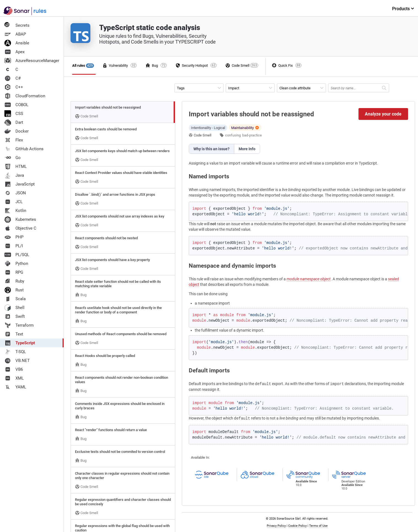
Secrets (17, 25)
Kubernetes (20, 219)
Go (13, 158)
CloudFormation (25, 96)
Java (14, 175)
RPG (14, 272)
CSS (14, 114)
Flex (14, 140)
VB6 (14, 369)
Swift (15, 316)
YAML (15, 387)
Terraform (19, 325)
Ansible (17, 43)
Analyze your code (383, 114)
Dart (14, 122)
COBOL (16, 105)
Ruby (14, 281)
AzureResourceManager (32, 61)
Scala (15, 299)
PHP (14, 237)
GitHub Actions (24, 149)
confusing (233, 135)
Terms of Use (318, 526)
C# (13, 78)
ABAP (15, 34)
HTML (16, 166)
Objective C (20, 228)
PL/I (14, 246)
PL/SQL (17, 255)
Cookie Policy (297, 526)
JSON (15, 193)
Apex (14, 52)
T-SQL (15, 352)
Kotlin (15, 211)
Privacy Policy (276, 526)
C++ (14, 87)
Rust (14, 290)
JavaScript (20, 184)
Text (14, 334)
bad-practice (252, 135)
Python (16, 264)
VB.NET (17, 361)
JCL (14, 202)
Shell (14, 308)
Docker (17, 131)
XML (14, 378)
